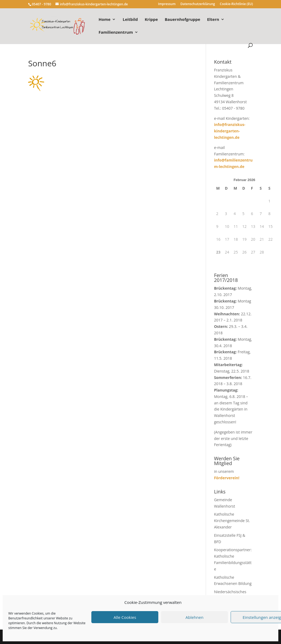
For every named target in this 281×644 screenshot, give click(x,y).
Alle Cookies (125, 617)
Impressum (167, 4)
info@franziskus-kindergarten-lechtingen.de (230, 131)
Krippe (151, 20)
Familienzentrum (116, 32)
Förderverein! (227, 478)
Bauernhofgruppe (182, 20)
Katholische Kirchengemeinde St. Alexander (232, 521)
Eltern (213, 20)
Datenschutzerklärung (198, 4)
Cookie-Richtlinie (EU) (237, 4)
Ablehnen (195, 617)
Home (104, 20)
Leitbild (130, 20)
